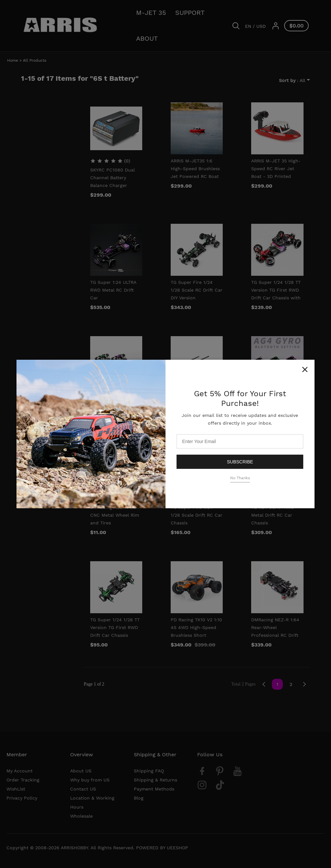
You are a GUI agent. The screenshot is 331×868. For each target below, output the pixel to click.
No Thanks (240, 478)
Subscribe (240, 461)
